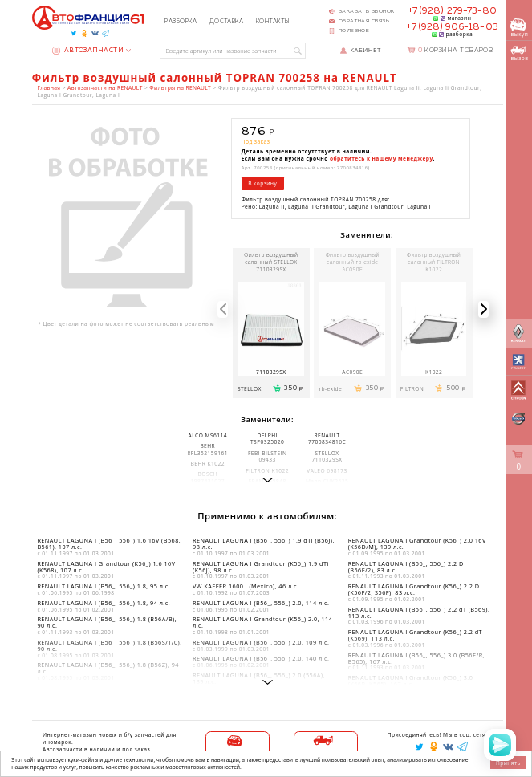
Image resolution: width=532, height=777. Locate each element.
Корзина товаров (456, 51)
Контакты (273, 22)
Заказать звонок (367, 11)
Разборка (181, 22)
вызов (519, 53)
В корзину (262, 183)
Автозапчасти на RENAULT (105, 88)
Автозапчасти (88, 51)
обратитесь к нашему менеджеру (382, 159)
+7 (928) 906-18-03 (452, 27)
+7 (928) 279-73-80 (452, 11)
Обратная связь (364, 21)
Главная (49, 88)
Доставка (227, 22)
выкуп (519, 28)
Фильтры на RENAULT (180, 88)
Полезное (354, 31)
